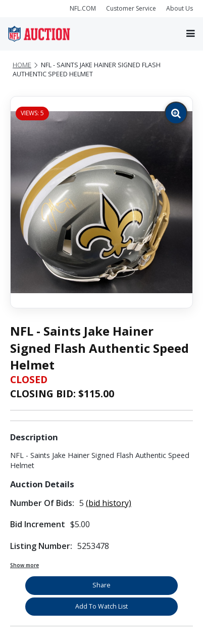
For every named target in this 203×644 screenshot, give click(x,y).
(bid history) (109, 503)
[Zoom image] (176, 113)
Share (101, 585)
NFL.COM (83, 8)
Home (22, 65)
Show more (24, 565)
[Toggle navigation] (191, 34)
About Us (180, 8)
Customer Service (131, 8)
